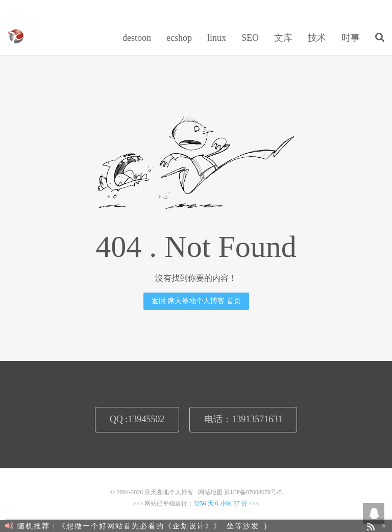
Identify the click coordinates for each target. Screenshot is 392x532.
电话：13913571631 (243, 419)
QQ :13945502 (137, 419)
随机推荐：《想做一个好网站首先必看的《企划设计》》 (113, 526)
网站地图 (210, 492)
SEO (250, 38)
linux (217, 38)
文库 (283, 38)
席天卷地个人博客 (16, 36)
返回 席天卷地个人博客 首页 (196, 301)
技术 (317, 38)
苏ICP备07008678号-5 (253, 492)
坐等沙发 (243, 526)
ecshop (179, 38)
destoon (137, 38)
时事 (351, 38)
